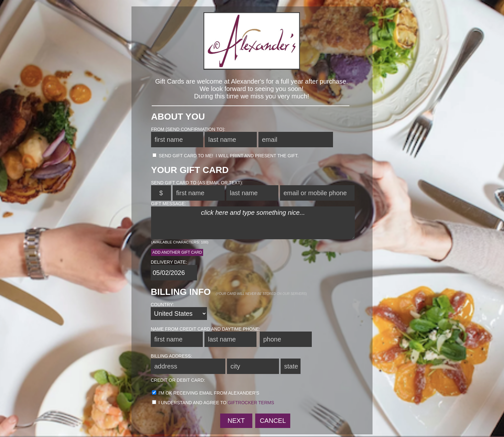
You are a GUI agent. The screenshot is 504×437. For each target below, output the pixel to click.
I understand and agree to (213, 403)
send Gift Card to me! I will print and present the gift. (225, 156)
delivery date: (169, 262)
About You (178, 117)
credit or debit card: (178, 380)
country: (162, 305)
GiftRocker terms (251, 403)
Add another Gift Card (177, 252)
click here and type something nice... (253, 223)
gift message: (169, 204)
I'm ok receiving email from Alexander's (206, 393)
